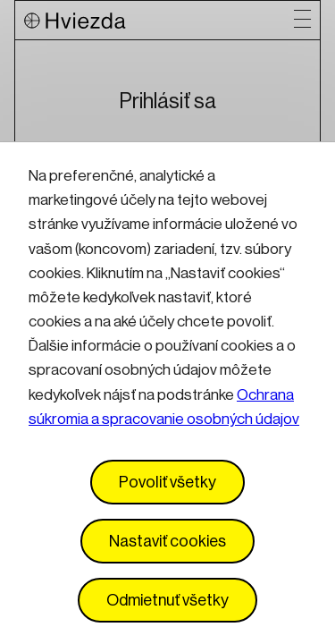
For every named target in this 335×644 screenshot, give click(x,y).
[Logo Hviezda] (159, 20)
